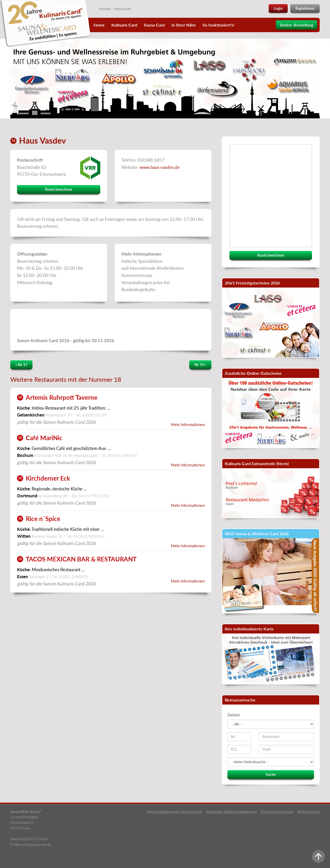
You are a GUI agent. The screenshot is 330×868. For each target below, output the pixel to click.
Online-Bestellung (296, 25)
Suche (271, 774)
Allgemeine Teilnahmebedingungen (231, 812)
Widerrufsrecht (308, 812)
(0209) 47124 (94, 415)
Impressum (123, 9)
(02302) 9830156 (89, 536)
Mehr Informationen (188, 425)
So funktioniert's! (218, 25)
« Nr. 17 (21, 365)
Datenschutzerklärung (277, 812)
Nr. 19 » (200, 365)
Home (99, 25)
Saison (234, 715)
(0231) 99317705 (94, 496)
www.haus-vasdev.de (160, 167)
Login (278, 8)
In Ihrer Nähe (184, 25)
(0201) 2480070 (74, 577)
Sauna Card (154, 25)
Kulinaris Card (124, 25)
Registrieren (305, 8)
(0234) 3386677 (123, 455)
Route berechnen (59, 189)
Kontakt (105, 9)
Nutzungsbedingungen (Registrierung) (175, 812)
